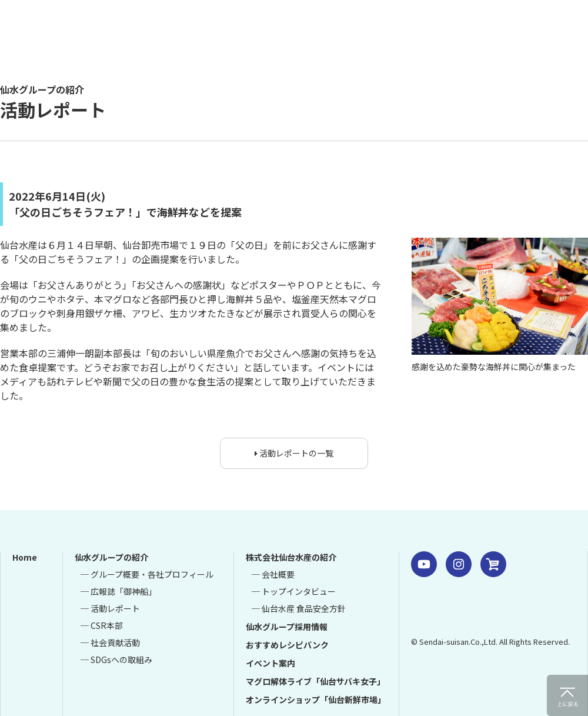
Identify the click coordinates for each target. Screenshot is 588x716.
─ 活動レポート (110, 608)
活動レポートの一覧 (294, 453)
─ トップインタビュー (294, 591)
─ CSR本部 (102, 625)
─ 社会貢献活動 (110, 642)
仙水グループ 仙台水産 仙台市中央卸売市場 (168, 32)
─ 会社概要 (273, 574)
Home (25, 557)
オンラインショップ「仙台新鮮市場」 (316, 700)
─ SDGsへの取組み (116, 660)
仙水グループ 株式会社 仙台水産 (456, 612)
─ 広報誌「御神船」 (118, 591)
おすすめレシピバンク (287, 645)
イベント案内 (270, 663)
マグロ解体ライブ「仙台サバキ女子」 (315, 681)
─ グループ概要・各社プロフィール (147, 574)
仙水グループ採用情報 (287, 627)
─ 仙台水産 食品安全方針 (299, 608)
